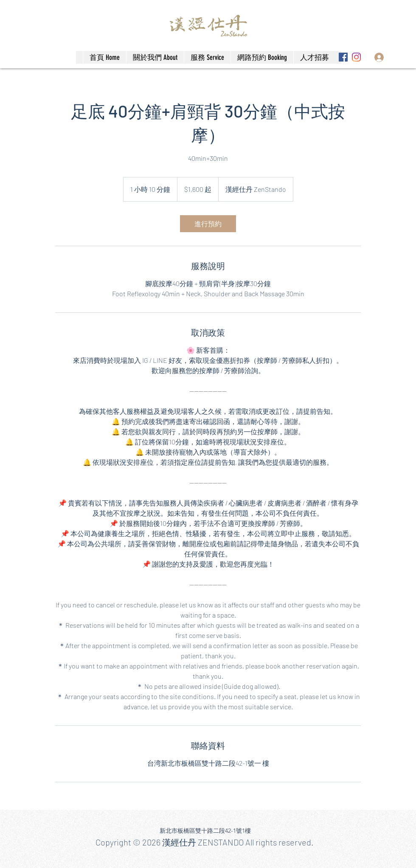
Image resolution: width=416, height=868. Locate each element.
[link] (208, 224)
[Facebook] (343, 57)
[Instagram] (356, 57)
